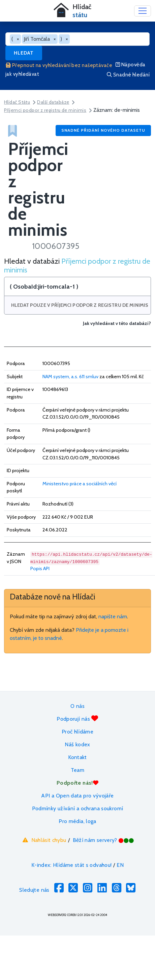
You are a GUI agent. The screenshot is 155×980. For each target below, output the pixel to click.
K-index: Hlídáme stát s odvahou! (72, 865)
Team (77, 770)
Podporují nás (77, 718)
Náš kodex (77, 744)
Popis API (40, 568)
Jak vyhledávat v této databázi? (117, 323)
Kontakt (77, 757)
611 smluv (89, 377)
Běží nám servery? (104, 840)
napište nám (113, 616)
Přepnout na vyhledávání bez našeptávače (59, 65)
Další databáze (53, 102)
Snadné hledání (128, 75)
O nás (77, 706)
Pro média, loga (77, 821)
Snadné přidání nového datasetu (103, 130)
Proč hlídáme (77, 732)
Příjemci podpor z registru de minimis (45, 110)
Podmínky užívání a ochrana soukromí (78, 808)
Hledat (24, 53)
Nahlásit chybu (44, 840)
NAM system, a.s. (60, 377)
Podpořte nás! (77, 783)
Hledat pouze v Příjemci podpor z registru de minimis (80, 305)
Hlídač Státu (17, 102)
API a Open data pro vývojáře (77, 796)
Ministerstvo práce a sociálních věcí (80, 484)
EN (120, 865)
